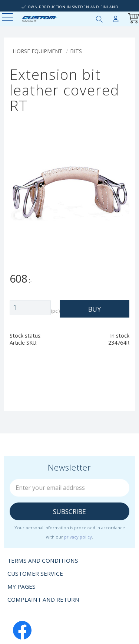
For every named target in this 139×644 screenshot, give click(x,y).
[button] (8, 18)
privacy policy (78, 537)
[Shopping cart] (132, 19)
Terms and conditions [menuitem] (43, 560)
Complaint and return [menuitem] (43, 599)
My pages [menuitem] (116, 17)
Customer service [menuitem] (35, 573)
